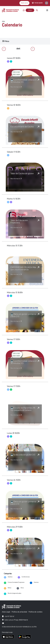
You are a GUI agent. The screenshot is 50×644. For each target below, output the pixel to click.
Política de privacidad (19, 612)
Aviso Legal (6, 612)
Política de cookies (35, 612)
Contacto (30, 10)
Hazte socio (24, 3)
